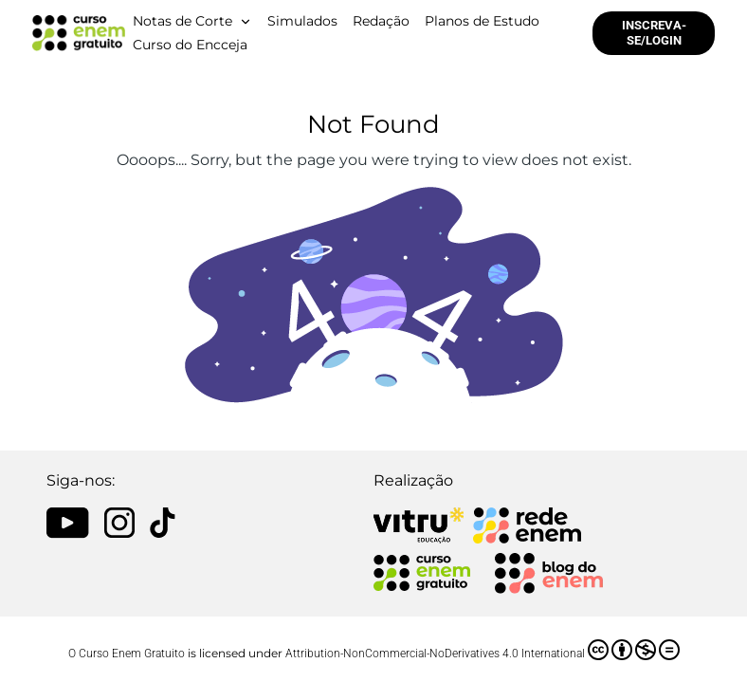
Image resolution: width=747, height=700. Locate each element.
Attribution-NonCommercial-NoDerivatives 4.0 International (483, 650)
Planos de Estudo (482, 21)
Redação (381, 21)
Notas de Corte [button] (182, 21)
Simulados (302, 21)
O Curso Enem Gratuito (127, 654)
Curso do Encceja (190, 45)
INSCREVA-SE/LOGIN (654, 33)
